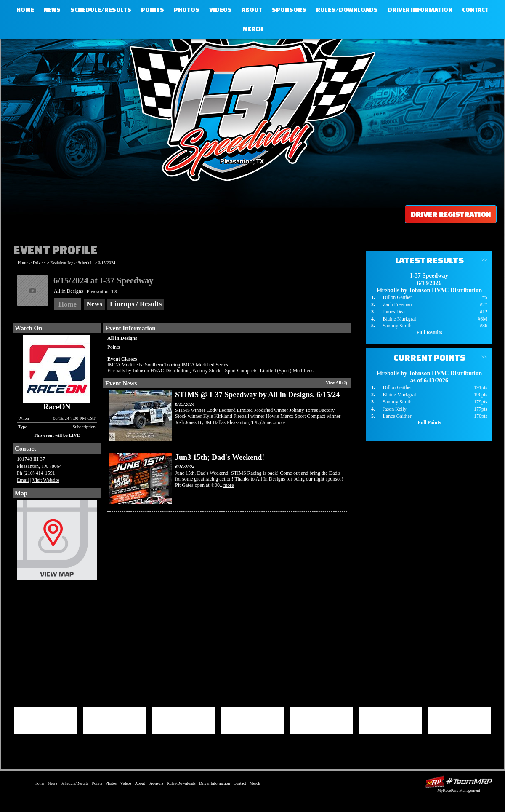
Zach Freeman (397, 304)
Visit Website (46, 480)
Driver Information (420, 10)
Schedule (86, 263)
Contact (475, 10)
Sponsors (289, 10)
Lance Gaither (397, 416)
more (280, 422)
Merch (253, 29)
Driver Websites (459, 781)
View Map (57, 542)
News (52, 10)
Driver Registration (451, 214)
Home (25, 10)
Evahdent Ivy (62, 263)
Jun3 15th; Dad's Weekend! (220, 457)
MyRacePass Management (459, 790)
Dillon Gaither (397, 297)
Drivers (39, 263)
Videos (221, 10)
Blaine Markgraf (399, 319)
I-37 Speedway (250, 107)
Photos (187, 10)
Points (153, 10)
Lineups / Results (136, 304)
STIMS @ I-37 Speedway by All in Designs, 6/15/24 (257, 395)
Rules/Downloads (347, 10)
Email (23, 480)
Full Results (429, 332)
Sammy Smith (397, 326)
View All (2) (336, 383)
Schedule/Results (101, 10)
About (252, 10)
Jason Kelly (394, 409)
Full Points (429, 422)
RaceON (57, 407)
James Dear (394, 312)
